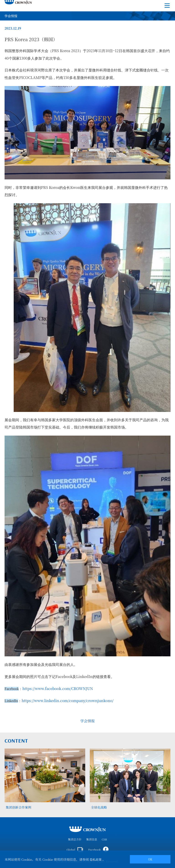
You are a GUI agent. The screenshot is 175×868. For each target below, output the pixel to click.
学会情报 (87, 721)
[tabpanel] (45, 779)
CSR (104, 839)
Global (75, 850)
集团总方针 (75, 839)
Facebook (98, 849)
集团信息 (92, 839)
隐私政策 (96, 859)
